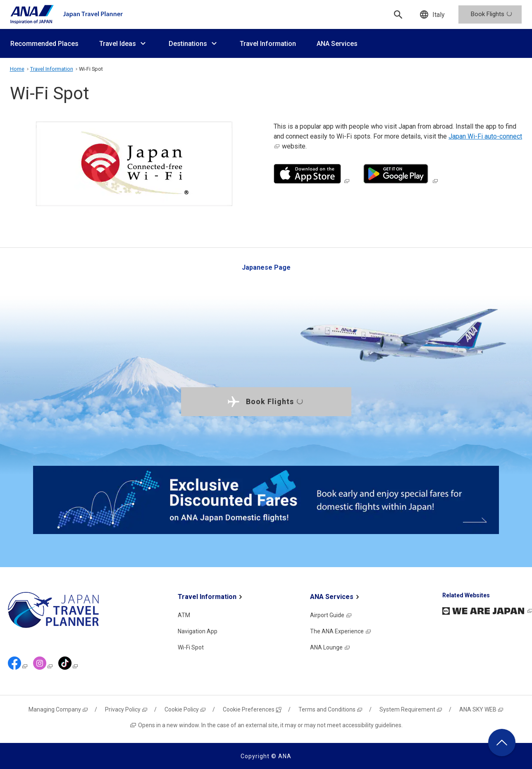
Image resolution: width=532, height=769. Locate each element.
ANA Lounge (330, 647)
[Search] (398, 14)
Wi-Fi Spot (191, 647)
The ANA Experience (341, 631)
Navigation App (198, 631)
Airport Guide (331, 615)
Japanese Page (266, 267)
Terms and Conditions (331, 709)
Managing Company (58, 709)
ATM (184, 615)
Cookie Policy (185, 709)
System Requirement (411, 709)
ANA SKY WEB (482, 709)
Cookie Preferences (252, 709)
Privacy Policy (126, 709)
